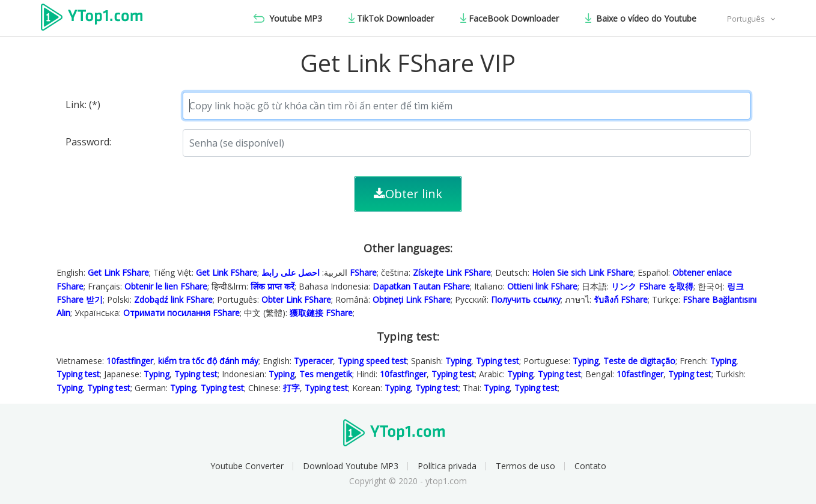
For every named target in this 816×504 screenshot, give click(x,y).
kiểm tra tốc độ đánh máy (208, 361)
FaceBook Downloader (510, 18)
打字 (291, 388)
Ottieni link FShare (542, 286)
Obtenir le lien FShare (166, 286)
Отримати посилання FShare (181, 313)
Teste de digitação (639, 361)
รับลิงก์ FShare (621, 299)
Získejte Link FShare (452, 272)
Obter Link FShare (296, 299)
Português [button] (747, 19)
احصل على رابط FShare (319, 272)
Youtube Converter (247, 466)
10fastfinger (130, 361)
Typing (458, 361)
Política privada (447, 466)
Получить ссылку (526, 299)
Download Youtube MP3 (351, 466)
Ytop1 (101, 19)
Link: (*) (83, 105)
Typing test (498, 361)
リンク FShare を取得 (652, 286)
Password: (88, 142)
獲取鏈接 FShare (321, 313)
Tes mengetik (326, 374)
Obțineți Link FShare (412, 299)
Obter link (408, 194)
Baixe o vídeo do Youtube (641, 18)
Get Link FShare (118, 272)
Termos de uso (525, 466)
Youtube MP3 (288, 18)
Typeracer (313, 361)
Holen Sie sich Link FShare (583, 272)
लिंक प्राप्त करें (273, 286)
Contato (590, 466)
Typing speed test (372, 361)
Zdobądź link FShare (173, 299)
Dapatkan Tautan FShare (421, 286)
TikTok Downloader (391, 18)
